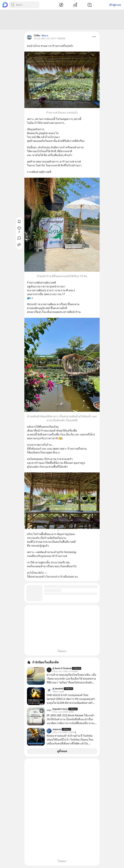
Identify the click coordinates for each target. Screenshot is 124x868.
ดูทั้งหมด (62, 752)
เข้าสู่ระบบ (115, 5)
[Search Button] (13, 5)
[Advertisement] (62, 20)
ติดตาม (45, 36)
